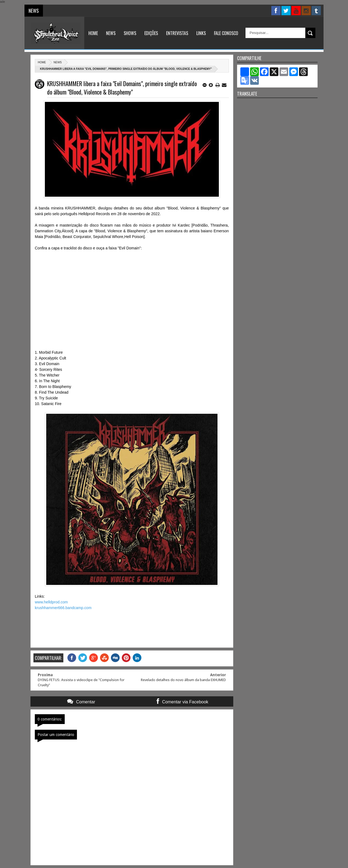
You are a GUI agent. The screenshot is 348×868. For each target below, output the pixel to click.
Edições (151, 33)
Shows (130, 33)
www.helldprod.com (51, 602)
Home (93, 33)
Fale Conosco (226, 33)
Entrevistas (177, 33)
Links (201, 33)
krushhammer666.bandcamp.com (63, 608)
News (111, 33)
